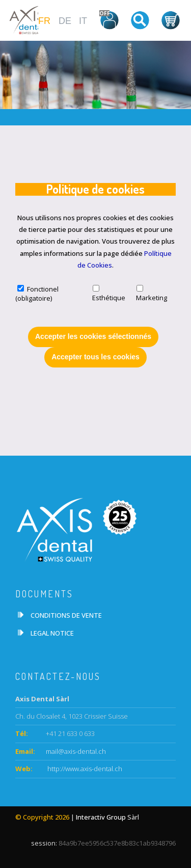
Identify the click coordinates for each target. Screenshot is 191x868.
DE (65, 21)
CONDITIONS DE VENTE (66, 615)
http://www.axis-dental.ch (84, 769)
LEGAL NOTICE (52, 633)
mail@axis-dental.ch (76, 751)
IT (83, 21)
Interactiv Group (101, 817)
